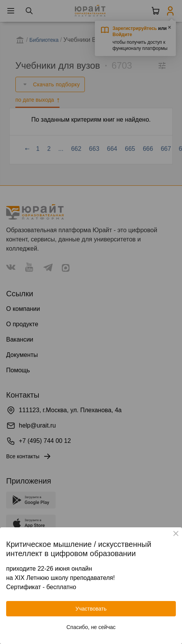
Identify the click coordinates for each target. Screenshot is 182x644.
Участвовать (91, 609)
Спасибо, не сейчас (91, 627)
